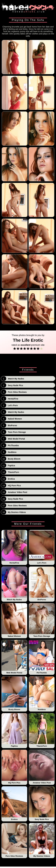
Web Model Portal (14, 657)
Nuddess (42, 694)
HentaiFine (14, 547)
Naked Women (14, 620)
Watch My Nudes (14, 584)
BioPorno (42, 584)
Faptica (14, 730)
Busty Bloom (14, 694)
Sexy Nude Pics (42, 803)
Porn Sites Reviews (14, 840)
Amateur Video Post (42, 767)
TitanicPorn (42, 730)
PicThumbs (42, 657)
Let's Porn (42, 547)
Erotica (14, 803)
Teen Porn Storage (42, 620)
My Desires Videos (42, 840)
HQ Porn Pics (14, 767)
